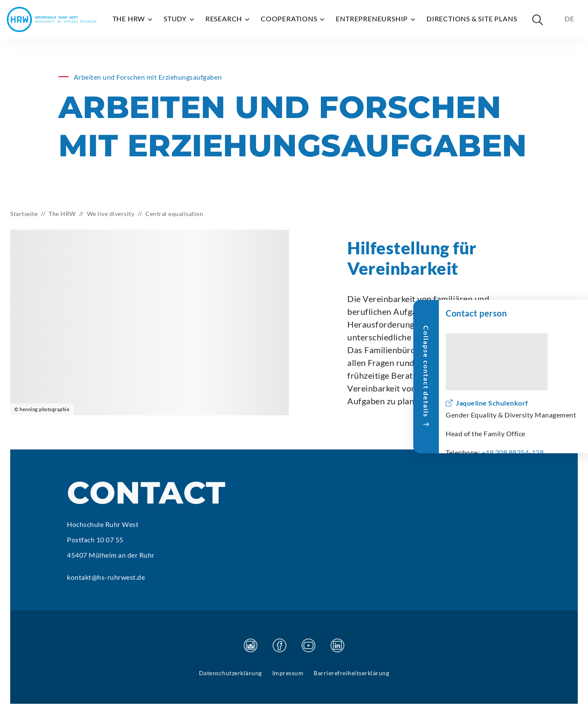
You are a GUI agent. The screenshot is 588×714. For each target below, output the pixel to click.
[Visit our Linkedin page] (337, 645)
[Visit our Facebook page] (280, 645)
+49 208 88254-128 (513, 452)
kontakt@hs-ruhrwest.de (106, 577)
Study (179, 19)
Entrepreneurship (376, 19)
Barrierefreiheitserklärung (351, 673)
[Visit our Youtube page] (308, 645)
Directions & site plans (472, 19)
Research (228, 19)
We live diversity (111, 214)
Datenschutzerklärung (231, 673)
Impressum (288, 673)
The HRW (133, 19)
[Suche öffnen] (537, 20)
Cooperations (293, 19)
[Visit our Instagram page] (251, 645)
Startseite (24, 214)
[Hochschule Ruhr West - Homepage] (52, 19)
